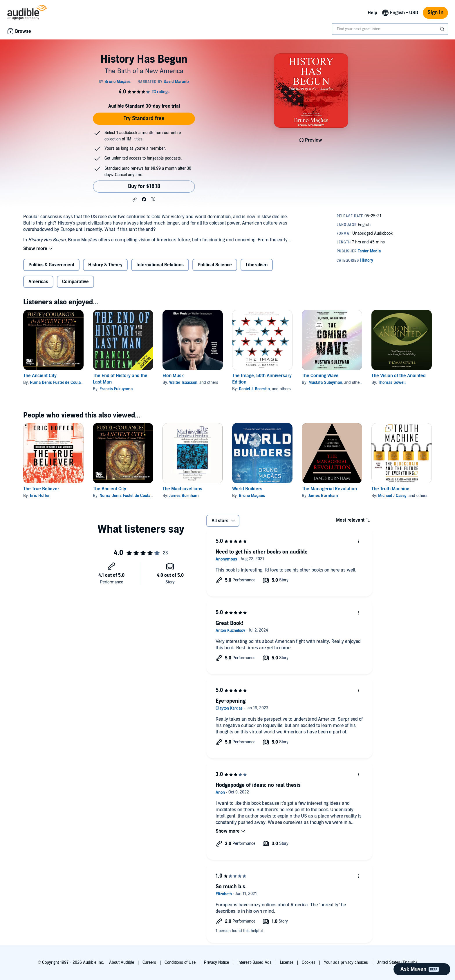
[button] (135, 200)
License (287, 962)
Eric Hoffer (40, 496)
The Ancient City (40, 376)
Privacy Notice (216, 962)
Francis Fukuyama (116, 389)
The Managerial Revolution (329, 489)
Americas (38, 282)
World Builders (247, 489)
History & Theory (105, 265)
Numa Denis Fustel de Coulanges (59, 383)
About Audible (122, 962)
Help (372, 13)
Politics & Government (51, 265)
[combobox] (390, 29)
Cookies (309, 962)
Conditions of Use (180, 962)
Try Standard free (144, 119)
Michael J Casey (392, 496)
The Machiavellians (182, 489)
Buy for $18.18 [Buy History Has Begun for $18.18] (144, 186)
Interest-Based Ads (254, 962)
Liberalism (257, 265)
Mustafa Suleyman (325, 383)
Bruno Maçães (252, 496)
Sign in (435, 13)
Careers (149, 962)
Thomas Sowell (392, 383)
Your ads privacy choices (346, 962)
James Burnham (184, 496)
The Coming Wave (320, 376)
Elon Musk (173, 376)
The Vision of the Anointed (399, 376)
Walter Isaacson (183, 383)
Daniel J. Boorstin (254, 389)
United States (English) (397, 962)
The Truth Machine (390, 489)
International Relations (160, 265)
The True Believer (41, 489)
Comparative (75, 282)
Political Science (215, 265)
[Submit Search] (443, 29)
